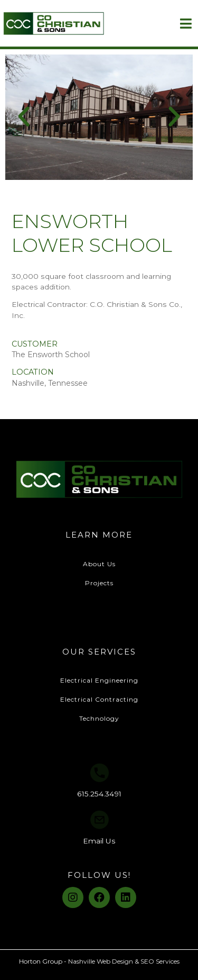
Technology (99, 718)
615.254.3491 (99, 794)
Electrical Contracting (99, 699)
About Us (99, 564)
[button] (24, 117)
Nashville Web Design (101, 961)
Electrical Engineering (99, 680)
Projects (99, 583)
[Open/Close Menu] (186, 24)
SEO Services (160, 961)
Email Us (99, 841)
